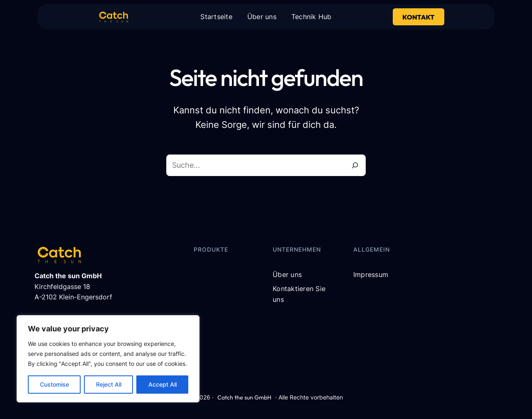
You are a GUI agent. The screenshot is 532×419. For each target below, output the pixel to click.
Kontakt (418, 17)
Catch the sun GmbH (244, 397)
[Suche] (355, 165)
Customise (54, 384)
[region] (108, 359)
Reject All (109, 384)
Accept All (163, 384)
